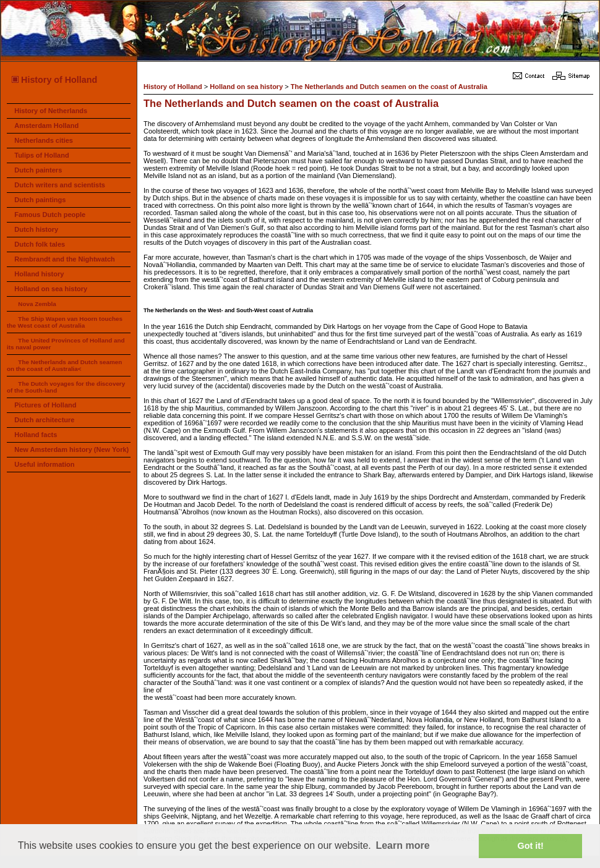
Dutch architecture (44, 420)
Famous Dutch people (50, 215)
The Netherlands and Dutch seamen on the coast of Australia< (64, 365)
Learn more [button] (402, 845)
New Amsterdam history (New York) (71, 449)
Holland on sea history (51, 289)
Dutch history (36, 229)
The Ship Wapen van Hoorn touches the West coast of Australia (65, 322)
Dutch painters (38, 170)
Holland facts (36, 435)
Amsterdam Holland (46, 126)
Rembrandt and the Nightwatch (65, 259)
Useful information (44, 464)
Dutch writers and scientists (60, 185)
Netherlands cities (44, 140)
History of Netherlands (51, 111)
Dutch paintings (40, 200)
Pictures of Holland (45, 405)
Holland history (39, 274)
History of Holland (54, 80)
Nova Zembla (37, 304)
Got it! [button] (531, 846)
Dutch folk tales (40, 244)
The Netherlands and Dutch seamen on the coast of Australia (389, 87)
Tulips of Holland (41, 155)
